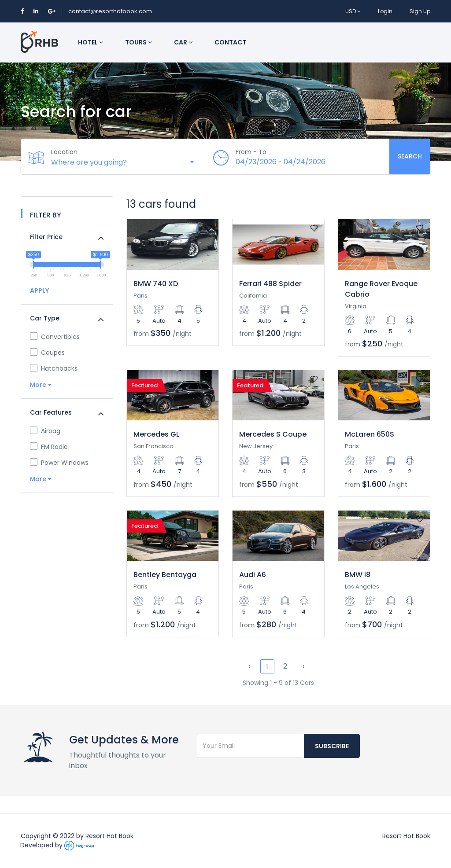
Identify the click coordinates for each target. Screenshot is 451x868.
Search (410, 156)
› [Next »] (303, 666)
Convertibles (55, 337)
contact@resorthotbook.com (110, 11)
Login (385, 11)
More (41, 385)
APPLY (39, 291)
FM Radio (49, 447)
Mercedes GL (156, 434)
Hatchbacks (54, 368)
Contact (230, 42)
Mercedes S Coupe (273, 434)
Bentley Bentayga (165, 575)
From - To (251, 152)
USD (353, 11)
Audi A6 (253, 575)
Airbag (45, 431)
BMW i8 (358, 575)
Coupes (47, 353)
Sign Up (420, 11)
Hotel (91, 42)
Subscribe (332, 746)
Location (65, 152)
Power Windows (59, 463)
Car (183, 42)
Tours (139, 42)
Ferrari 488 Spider (270, 284)
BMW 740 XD (156, 284)
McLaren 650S (370, 434)
